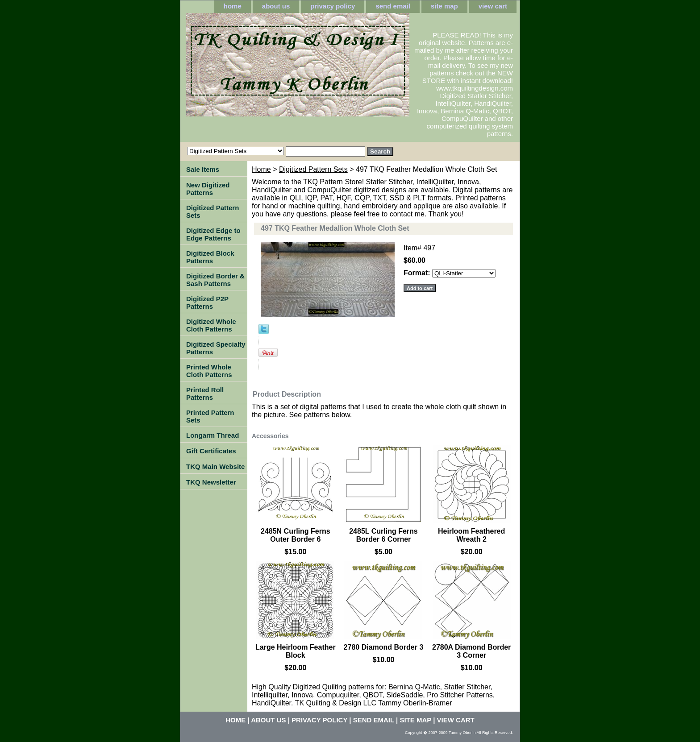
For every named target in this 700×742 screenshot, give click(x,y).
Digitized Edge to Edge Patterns (213, 234)
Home (261, 169)
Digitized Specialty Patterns (216, 348)
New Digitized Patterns (208, 189)
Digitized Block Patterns (210, 257)
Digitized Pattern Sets (313, 169)
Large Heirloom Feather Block (296, 651)
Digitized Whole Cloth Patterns (211, 325)
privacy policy (333, 6)
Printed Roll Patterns (205, 394)
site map (444, 6)
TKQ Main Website (215, 466)
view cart (493, 6)
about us (276, 6)
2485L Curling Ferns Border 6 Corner (383, 535)
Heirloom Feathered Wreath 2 (471, 535)
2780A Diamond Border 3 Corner (471, 651)
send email (393, 6)
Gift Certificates (211, 451)
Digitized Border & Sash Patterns (215, 280)
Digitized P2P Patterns (207, 303)
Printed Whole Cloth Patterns (209, 371)
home (233, 6)
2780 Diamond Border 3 (384, 647)
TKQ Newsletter (211, 482)
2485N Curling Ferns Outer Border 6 (296, 535)
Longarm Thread (212, 435)
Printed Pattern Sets (210, 416)
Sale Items (203, 169)
